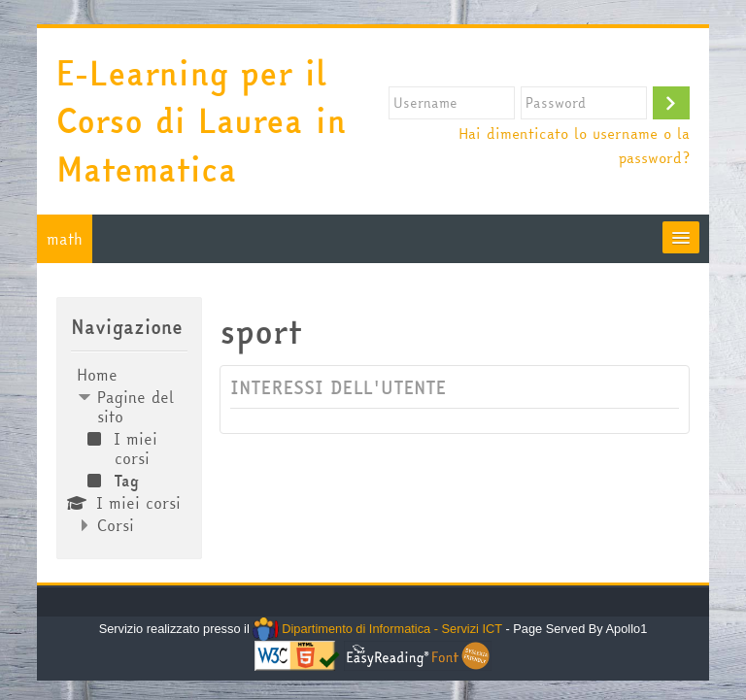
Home (97, 375)
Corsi (116, 525)
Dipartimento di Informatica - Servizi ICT (377, 629)
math (65, 239)
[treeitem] (129, 450)
